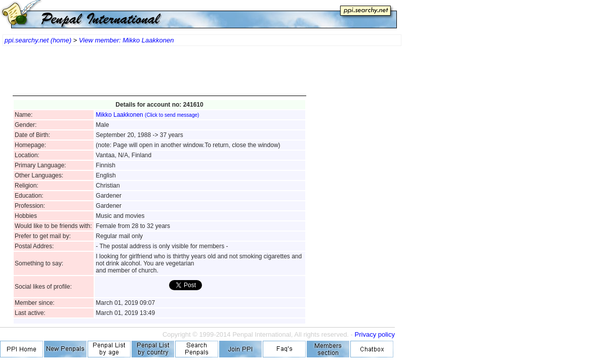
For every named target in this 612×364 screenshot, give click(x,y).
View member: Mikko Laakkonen (127, 40)
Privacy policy (375, 334)
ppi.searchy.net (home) (38, 40)
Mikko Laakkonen (147, 115)
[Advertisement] (159, 76)
